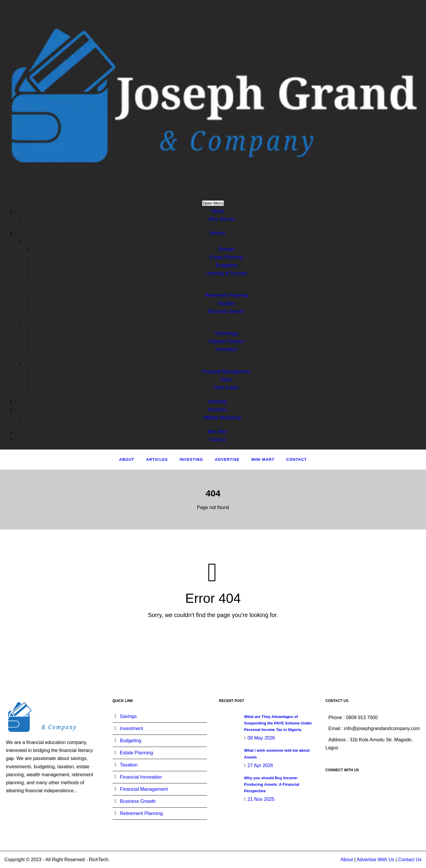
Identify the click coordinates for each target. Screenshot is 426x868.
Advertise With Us (375, 860)
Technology (226, 333)
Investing (217, 401)
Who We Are (222, 219)
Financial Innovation (141, 777)
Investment (132, 728)
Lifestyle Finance (226, 341)
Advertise (218, 410)
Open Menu (213, 203)
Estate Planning (226, 257)
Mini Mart (217, 432)
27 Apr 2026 (260, 765)
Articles (217, 233)
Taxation (226, 303)
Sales (226, 380)
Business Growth (226, 311)
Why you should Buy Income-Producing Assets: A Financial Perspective (272, 784)
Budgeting (226, 265)
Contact (217, 440)
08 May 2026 (261, 738)
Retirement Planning (226, 295)
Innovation (226, 349)
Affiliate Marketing (222, 418)
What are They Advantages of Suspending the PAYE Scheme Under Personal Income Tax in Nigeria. (278, 723)
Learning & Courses (226, 273)
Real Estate (226, 388)
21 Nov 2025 (261, 799)
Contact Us (410, 860)
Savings (226, 249)
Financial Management (226, 372)
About (217, 211)
